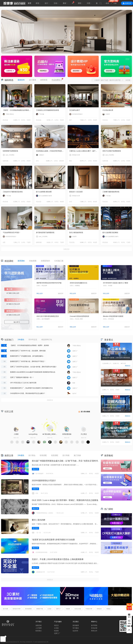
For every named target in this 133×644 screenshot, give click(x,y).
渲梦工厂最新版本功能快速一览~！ (22, 377)
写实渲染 (105, 120)
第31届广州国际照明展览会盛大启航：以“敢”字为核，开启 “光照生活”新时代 (65, 461)
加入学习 (17, 322)
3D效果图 (33, 261)
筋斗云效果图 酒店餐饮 (110, 233)
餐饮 (71, 161)
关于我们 (39, 622)
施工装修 (77, 455)
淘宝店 (56, 625)
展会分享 (35, 469)
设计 (46, 3)
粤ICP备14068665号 (26, 642)
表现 (37, 3)
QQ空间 (75, 631)
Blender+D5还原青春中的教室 (113, 316)
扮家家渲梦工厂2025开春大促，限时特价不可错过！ (28, 361)
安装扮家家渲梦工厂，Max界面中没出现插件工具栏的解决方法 (31, 388)
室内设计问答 (17, 609)
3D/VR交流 (33, 340)
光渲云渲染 (78, 609)
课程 (80, 3)
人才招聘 (39, 628)
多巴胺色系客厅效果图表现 (45, 233)
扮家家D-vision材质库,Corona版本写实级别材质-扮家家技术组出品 (33, 372)
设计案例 (32, 80)
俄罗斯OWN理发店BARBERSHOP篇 (49, 283)
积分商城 (84, 411)
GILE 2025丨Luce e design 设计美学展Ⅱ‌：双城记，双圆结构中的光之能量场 (65, 500)
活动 (55, 3)
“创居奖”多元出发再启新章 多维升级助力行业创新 (53, 540)
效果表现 (44, 80)
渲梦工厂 (59, 609)
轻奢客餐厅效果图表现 (10, 151)
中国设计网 (89, 609)
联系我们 (39, 631)
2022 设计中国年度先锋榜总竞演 (48, 316)
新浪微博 (76, 625)
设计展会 (32, 455)
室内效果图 (28, 609)
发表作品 (128, 3)
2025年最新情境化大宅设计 (44, 481)
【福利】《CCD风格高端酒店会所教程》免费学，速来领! (17, 110)
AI (73, 3)
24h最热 (21, 340)
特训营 (56, 631)
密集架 (108, 609)
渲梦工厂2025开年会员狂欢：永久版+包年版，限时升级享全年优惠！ (34, 367)
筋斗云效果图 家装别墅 (44, 192)
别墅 (4, 242)
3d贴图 (68, 609)
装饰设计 (99, 609)
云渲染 (49, 609)
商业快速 (5, 120)
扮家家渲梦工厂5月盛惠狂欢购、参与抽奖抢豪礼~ (27, 356)
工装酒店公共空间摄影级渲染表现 (47, 110)
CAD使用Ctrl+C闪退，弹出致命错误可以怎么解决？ (28, 393)
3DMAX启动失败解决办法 (78, 283)
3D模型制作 (45, 261)
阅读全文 (128, 366)
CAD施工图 (59, 261)
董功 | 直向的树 (39, 520)
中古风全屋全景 (108, 110)
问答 (89, 3)
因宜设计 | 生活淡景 (76, 192)
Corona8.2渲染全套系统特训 (79, 316)
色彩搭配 (55, 455)
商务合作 (94, 631)
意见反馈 (94, 628)
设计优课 (5, 609)
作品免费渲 (57, 80)
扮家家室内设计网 (14, 3)
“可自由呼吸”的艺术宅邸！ (12, 233)
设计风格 (66, 455)
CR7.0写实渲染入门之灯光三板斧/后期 (23, 383)
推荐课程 (21, 261)
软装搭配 (43, 455)
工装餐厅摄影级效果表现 (111, 192)
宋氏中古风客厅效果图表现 (112, 151)
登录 (108, 3)
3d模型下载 (40, 609)
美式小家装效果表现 (76, 233)
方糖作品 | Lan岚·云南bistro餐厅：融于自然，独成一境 (84, 151)
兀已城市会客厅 (75, 110)
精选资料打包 (47, 340)
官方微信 (76, 628)
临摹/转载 (6, 161)
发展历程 (39, 625)
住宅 (37, 161)
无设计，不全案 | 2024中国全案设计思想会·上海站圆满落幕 (58, 559)
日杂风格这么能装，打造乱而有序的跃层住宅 (51, 151)
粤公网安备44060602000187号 (10, 642)
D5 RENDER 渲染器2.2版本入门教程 (116, 283)
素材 (65, 3)
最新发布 (21, 80)
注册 (115, 3)
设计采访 (35, 528)
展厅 (71, 120)
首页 (30, 3)
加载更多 (66, 249)
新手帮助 (94, 625)
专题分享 (35, 489)
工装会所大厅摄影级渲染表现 (13, 192)
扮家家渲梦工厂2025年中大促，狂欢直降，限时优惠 (28, 351)
